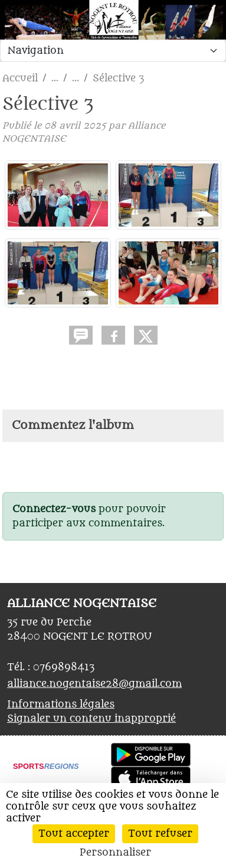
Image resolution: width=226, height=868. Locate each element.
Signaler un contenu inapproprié (91, 719)
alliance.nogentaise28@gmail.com (94, 684)
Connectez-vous (54, 509)
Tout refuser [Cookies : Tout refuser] (160, 834)
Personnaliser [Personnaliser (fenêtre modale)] (115, 853)
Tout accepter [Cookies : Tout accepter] (74, 834)
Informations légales (61, 705)
